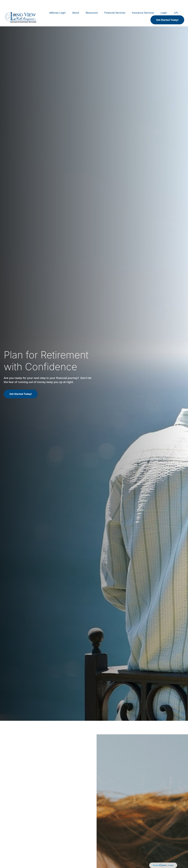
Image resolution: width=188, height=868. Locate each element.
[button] (57, 5)
